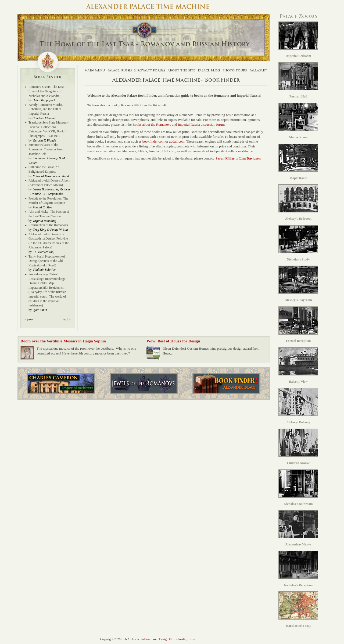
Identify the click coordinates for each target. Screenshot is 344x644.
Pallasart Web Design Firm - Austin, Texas (168, 639)
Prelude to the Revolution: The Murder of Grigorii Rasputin (48, 201)
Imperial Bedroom (298, 40)
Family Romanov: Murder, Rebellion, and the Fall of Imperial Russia (46, 109)
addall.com (177, 141)
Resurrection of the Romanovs (48, 225)
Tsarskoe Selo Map (298, 609)
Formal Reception (298, 325)
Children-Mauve (298, 447)
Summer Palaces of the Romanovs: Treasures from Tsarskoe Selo (46, 149)
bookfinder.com (153, 141)
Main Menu (95, 70)
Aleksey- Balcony (298, 406)
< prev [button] (29, 319)
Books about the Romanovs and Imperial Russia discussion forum (179, 124)
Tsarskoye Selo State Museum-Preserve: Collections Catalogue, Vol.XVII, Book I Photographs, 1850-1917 (49, 129)
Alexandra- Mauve (298, 528)
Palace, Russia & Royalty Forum (136, 70)
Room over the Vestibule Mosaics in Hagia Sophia (63, 341)
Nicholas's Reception (298, 569)
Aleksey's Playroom (298, 284)
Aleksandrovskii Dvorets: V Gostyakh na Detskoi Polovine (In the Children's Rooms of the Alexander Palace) (49, 241)
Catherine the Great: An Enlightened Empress (44, 169)
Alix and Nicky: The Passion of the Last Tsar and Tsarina (49, 214)
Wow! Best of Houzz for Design (173, 341)
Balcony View (298, 365)
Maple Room (298, 162)
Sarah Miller (225, 158)
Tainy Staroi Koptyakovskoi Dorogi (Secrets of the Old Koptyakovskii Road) (47, 261)
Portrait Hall (298, 80)
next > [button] (66, 319)
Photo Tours (235, 70)
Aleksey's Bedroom (298, 202)
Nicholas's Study (298, 243)
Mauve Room (298, 121)
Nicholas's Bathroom (298, 488)
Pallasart (258, 70)
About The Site (181, 70)
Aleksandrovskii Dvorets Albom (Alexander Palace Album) (49, 183)
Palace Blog (209, 70)
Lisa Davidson (250, 158)
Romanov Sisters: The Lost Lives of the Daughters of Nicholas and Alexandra (46, 91)
